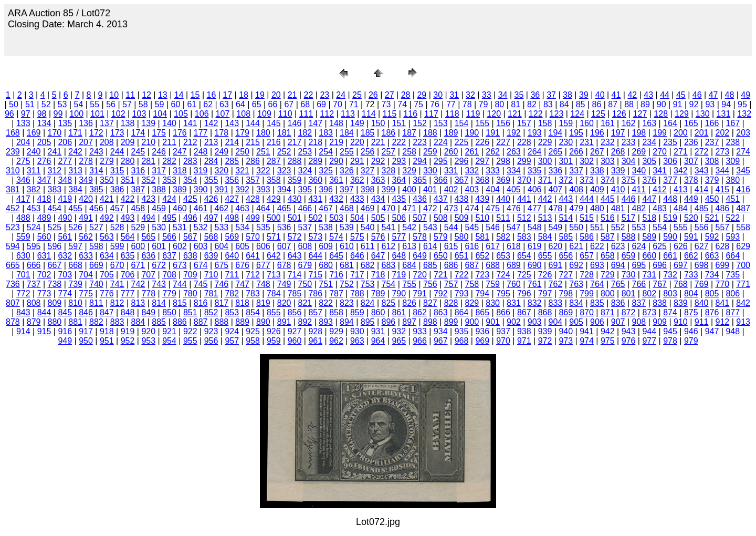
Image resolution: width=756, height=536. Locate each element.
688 (493, 265)
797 (545, 293)
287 (274, 161)
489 (44, 218)
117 (431, 114)
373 (587, 180)
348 (65, 180)
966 (420, 341)
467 (326, 208)
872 (629, 312)
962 (336, 341)
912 (723, 322)
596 (55, 246)
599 (117, 246)
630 (23, 256)
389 (180, 189)
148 (336, 123)
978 (670, 341)
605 (242, 246)
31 (454, 95)
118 (452, 114)
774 (65, 293)
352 (148, 180)
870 (587, 312)
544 (451, 227)
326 (347, 171)
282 (169, 161)
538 (326, 227)
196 (597, 133)
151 (399, 123)
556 (702, 227)
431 (315, 199)
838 (660, 303)
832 (535, 303)
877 (733, 312)
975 (608, 341)
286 (253, 161)
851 (190, 312)
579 (441, 237)
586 (587, 237)
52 (46, 104)
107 (223, 114)
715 (315, 275)
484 (681, 208)
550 (576, 227)
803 (670, 293)
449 (691, 199)
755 (409, 284)
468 (347, 208)
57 (127, 104)
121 (515, 114)
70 (338, 104)
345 (743, 171)
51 (30, 104)
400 (409, 189)
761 (535, 284)
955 (190, 341)
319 (201, 171)
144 (253, 123)
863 (441, 312)
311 (34, 171)
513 (545, 218)
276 (44, 161)
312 (55, 171)
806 (733, 293)
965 (399, 341)
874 (670, 312)
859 (357, 312)
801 (629, 293)
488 (23, 218)
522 (733, 218)
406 (535, 189)
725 (524, 275)
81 (516, 104)
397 (347, 189)
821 (305, 303)
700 (743, 265)
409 (597, 189)
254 (326, 152)
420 (86, 199)
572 (295, 237)
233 (629, 142)
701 (23, 275)
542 (409, 227)
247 (180, 152)
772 (23, 293)
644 (315, 256)
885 (159, 322)
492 (107, 218)
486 (723, 208)
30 (438, 95)
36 (535, 95)
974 (587, 341)
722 (462, 275)
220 (357, 142)
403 (472, 189)
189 (451, 133)
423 (148, 199)
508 (441, 218)
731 (649, 275)
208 (107, 142)
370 (524, 180)
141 (190, 123)
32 (470, 95)
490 (65, 218)
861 (399, 312)
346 (23, 180)
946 (691, 331)
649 (420, 256)
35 (519, 95)
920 (148, 331)
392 (242, 189)
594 (13, 246)
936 (482, 331)
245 (138, 152)
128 (661, 114)
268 (618, 152)
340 (639, 171)
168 (13, 133)
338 (597, 171)
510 (482, 218)
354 (190, 180)
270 (660, 152)
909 (660, 322)
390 (201, 189)
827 (430, 303)
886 (180, 322)
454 (55, 208)
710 (211, 275)
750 (305, 284)
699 (723, 265)
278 (86, 161)
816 (201, 303)
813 (138, 303)
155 (482, 123)
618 (514, 246)
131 (724, 114)
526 (75, 227)
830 (493, 303)
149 (357, 123)
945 (670, 331)
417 (23, 199)
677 (263, 265)
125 (598, 114)
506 (399, 218)
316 (138, 171)
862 (420, 312)
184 (347, 133)
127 (640, 114)
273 (723, 152)
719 (399, 275)
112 (327, 114)
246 (159, 152)
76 (435, 104)
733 (691, 275)
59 (160, 104)
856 (295, 312)
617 (493, 246)
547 (514, 227)
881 (75, 322)
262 (493, 152)
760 (514, 284)
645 (336, 256)
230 (566, 142)
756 (430, 284)
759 (493, 284)
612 (389, 246)
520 (691, 218)
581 (482, 237)
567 (190, 237)
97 (26, 114)
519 (670, 218)
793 (462, 293)
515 (587, 218)
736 (13, 284)
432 (336, 199)
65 (257, 104)
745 (201, 284)
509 (462, 218)
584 (545, 237)
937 (503, 331)
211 (169, 142)
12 (146, 95)
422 (128, 199)
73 (386, 104)
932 (399, 331)
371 (545, 180)
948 (733, 331)
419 (65, 199)
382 (34, 189)
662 (691, 256)
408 (576, 189)
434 (378, 199)
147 (315, 123)
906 (597, 322)
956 (211, 341)
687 (472, 265)
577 (399, 237)
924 (232, 331)
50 (14, 104)
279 (107, 161)
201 (702, 133)
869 (566, 312)
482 (639, 208)
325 (326, 171)
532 (201, 227)
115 (390, 114)
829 (472, 303)
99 (58, 114)
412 (660, 189)
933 (420, 331)
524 (34, 227)
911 (702, 322)
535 (263, 227)
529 (138, 227)
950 (86, 341)
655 (545, 256)
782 (232, 293)
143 (232, 123)
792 (441, 293)
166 (712, 123)
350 (107, 180)
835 (597, 303)
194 (556, 133)
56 (111, 104)
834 (576, 303)
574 (336, 237)
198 (639, 133)
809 (55, 303)
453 (34, 208)
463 (242, 208)
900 (472, 322)
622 (597, 246)
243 (96, 152)
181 (284, 133)
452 (13, 208)
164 (670, 123)
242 (75, 152)
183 (326, 133)
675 (222, 265)
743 (159, 284)
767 (660, 284)
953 (148, 341)
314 (96, 171)
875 (691, 312)
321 (242, 171)
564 (128, 237)
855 (274, 312)
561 (65, 237)
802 (649, 293)
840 (702, 303)
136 (86, 123)
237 (712, 142)
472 (430, 208)
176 (180, 133)
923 (211, 331)
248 (201, 152)
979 (691, 341)
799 (587, 293)
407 (556, 189)
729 (608, 275)
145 (274, 123)
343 (702, 171)
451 (733, 199)
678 (284, 265)
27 (390, 95)
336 (556, 171)
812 (117, 303)
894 (347, 322)
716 (336, 275)
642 (274, 256)
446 (629, 199)
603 (201, 246)
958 (253, 341)
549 (556, 227)
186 (389, 133)
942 (608, 331)
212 (190, 142)
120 (494, 114)
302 (587, 161)
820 (284, 303)
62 (208, 104)
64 (240, 104)
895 (368, 322)
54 (78, 104)
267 (597, 152)
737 (34, 284)
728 (587, 275)
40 (600, 95)
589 (649, 237)
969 (482, 341)
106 (202, 114)
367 (462, 180)
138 (128, 123)
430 (295, 199)
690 (535, 265)
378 (691, 180)
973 (566, 341)
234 (649, 142)
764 (597, 284)
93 (710, 104)
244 (117, 152)
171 (75, 133)
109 (264, 114)
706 (128, 275)
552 (618, 227)
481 (618, 208)
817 (222, 303)
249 (222, 152)
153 (441, 123)
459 (159, 208)
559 (23, 237)
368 (482, 180)
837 (639, 303)
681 (347, 265)
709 (190, 275)
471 (409, 208)
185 (368, 133)
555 (681, 227)
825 (389, 303)
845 (65, 312)
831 (514, 303)
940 (566, 331)
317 (159, 171)
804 (691, 293)
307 (691, 161)
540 (368, 227)
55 (94, 104)
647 (378, 256)
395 (305, 189)
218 (315, 142)
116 (410, 114)
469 (368, 208)
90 (661, 104)
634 (107, 256)
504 (357, 218)
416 (743, 189)
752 (347, 284)
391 (222, 189)
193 (535, 133)
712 (253, 275)
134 (44, 123)
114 (369, 114)
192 (514, 133)
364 (399, 180)
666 (34, 265)
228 (524, 142)
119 (473, 114)
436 (420, 199)
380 (733, 180)
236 (691, 142)
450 (712, 199)
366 (441, 180)
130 (703, 114)
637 (169, 256)
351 (128, 180)
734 (712, 275)
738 (55, 284)
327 (368, 171)
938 (524, 331)
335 (535, 171)
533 (222, 227)
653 (503, 256)
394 (284, 189)
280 (128, 161)
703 (65, 275)
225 (462, 142)
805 (712, 293)
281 (148, 161)
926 (274, 331)
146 (295, 123)
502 (315, 218)
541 (389, 227)
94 (726, 104)
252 (284, 152)
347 (44, 180)
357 (253, 180)
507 (420, 218)
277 (65, 161)
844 (44, 312)
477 (535, 208)
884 (138, 322)
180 (263, 133)
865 (482, 312)
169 (34, 133)
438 (462, 199)
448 (670, 199)
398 (368, 189)
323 (284, 171)
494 (148, 218)
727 (566, 275)
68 (305, 104)
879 (34, 322)
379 (712, 180)
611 (368, 246)
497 (211, 218)
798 (566, 293)
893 (326, 322)
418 (44, 199)
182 (305, 133)
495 (169, 218)
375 (629, 180)
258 (409, 152)
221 (378, 142)
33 (487, 95)
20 (276, 95)
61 (192, 104)
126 (619, 114)
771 (743, 284)
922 (190, 331)
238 (733, 142)
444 (587, 199)
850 (169, 312)
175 (159, 133)
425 (190, 199)
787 (336, 293)
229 (545, 142)
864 (462, 312)
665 (13, 265)
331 (451, 171)
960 (295, 341)
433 (357, 199)
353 (169, 180)
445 (608, 199)
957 (232, 341)
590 (670, 237)
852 (211, 312)
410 (618, 189)
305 (649, 161)
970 (503, 341)
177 (201, 133)
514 (566, 218)
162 (629, 123)
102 (118, 114)
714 (295, 275)
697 (681, 265)
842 (743, 303)
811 (96, 303)
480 (597, 208)
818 (242, 303)
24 (341, 95)
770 (723, 284)
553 (639, 227)
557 (723, 227)
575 (357, 237)
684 (409, 265)
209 (128, 142)
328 (389, 171)
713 (274, 275)
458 (138, 208)
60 (176, 104)
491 (86, 218)
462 (222, 208)
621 (576, 246)
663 (712, 256)
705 (107, 275)
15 (195, 95)
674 (201, 265)
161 (608, 123)
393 (263, 189)
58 (143, 104)
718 (378, 275)
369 (503, 180)
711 (232, 275)
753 (368, 284)
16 (212, 95)
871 (608, 312)
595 (34, 246)
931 (378, 331)
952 (128, 341)
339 (618, 171)
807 (13, 303)
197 (618, 133)
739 (75, 284)
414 (702, 189)
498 (232, 218)
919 (128, 331)
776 (107, 293)
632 (65, 256)
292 (378, 161)
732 (670, 275)
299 (524, 161)
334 (514, 171)
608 (305, 246)
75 (418, 104)
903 (535, 322)
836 (618, 303)
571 (274, 237)
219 (336, 142)
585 (566, 237)
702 (44, 275)
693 (597, 265)
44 (665, 95)
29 (422, 95)
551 (597, 227)
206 (65, 142)
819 (263, 303)
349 (86, 180)
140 (169, 123)
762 (556, 284)
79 (484, 104)
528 (117, 227)
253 (305, 152)
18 (244, 95)
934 (441, 331)
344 (723, 171)
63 (224, 104)
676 (242, 265)
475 (493, 208)
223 (420, 142)
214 (232, 142)
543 (430, 227)
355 (211, 180)
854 (253, 312)
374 (608, 180)
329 (409, 171)
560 (44, 237)
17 (227, 95)
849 (148, 312)
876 (712, 312)
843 (23, 312)
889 (242, 322)
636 (148, 256)
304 (629, 161)
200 (681, 133)
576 (378, 237)
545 (472, 227)
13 (163, 95)
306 (670, 161)
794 (482, 293)
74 (402, 104)
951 (107, 341)
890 (263, 322)
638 (190, 256)
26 (373, 95)
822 (326, 303)
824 (368, 303)
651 (462, 256)
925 (253, 331)
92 (694, 104)
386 (117, 189)
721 (441, 275)
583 (524, 237)
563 (107, 237)
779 (169, 293)
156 (503, 123)
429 (274, 199)
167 (733, 123)
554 (660, 227)
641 (253, 256)
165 (691, 123)
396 (326, 189)
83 (548, 104)
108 (243, 114)
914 (23, 331)
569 (232, 237)
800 (608, 293)
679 (305, 265)
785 (295, 293)
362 (357, 180)
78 (467, 104)
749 (284, 284)
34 (503, 95)
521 (712, 218)
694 (618, 265)
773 (44, 293)
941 (587, 331)
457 (117, 208)
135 (65, 123)
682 (368, 265)
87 (613, 104)
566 (169, 237)
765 (618, 284)
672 (159, 265)
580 (462, 237)
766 (639, 284)
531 (180, 227)
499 (253, 218)
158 (545, 123)
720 (420, 275)
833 (556, 303)
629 (743, 246)
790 (399, 293)
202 (723, 133)
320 (222, 171)
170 (55, 133)
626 (681, 246)
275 (23, 161)
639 (211, 256)
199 (660, 133)
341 (660, 171)
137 (107, 123)
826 (409, 303)
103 (139, 114)
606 (263, 246)
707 (148, 275)
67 (289, 104)
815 (180, 303)
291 (357, 161)
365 (420, 180)
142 (211, 123)
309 (733, 161)
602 (180, 246)
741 (117, 284)
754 (389, 284)
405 (514, 189)
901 (493, 322)
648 (399, 256)
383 (55, 189)
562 (86, 237)
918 (107, 331)
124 (577, 114)
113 (348, 114)
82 (532, 104)
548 (535, 227)
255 (347, 152)
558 (743, 227)
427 (232, 199)
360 (315, 180)
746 (222, 284)
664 (733, 256)
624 (639, 246)
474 (472, 208)
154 (462, 123)
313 (75, 171)
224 (441, 142)
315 (117, 171)
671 (138, 265)
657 (587, 256)
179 (242, 133)
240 (34, 152)
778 (148, 293)
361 (336, 180)
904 (556, 322)
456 (96, 208)
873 (649, 312)
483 (660, 208)
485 (702, 208)
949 (65, 341)
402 (451, 189)
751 (326, 284)
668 (75, 265)
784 (274, 293)
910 (681, 322)
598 (96, 246)
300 (545, 161)
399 (389, 189)
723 (482, 275)
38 (568, 95)
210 (148, 142)
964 (378, 341)
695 (639, 265)
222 (399, 142)
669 (96, 265)
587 (608, 237)
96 (9, 114)
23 (324, 95)
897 (409, 322)
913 (743, 322)
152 (420, 123)
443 (566, 199)
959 (274, 341)
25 (357, 95)
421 (107, 199)
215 (253, 142)
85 (581, 104)
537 (305, 227)
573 (315, 237)
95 (742, 104)
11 (130, 95)
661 (670, 256)
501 (295, 218)
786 (315, 293)
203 (743, 133)
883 (117, 322)
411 (639, 189)
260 (451, 152)
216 (274, 142)
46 (697, 95)
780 (190, 293)
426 (211, 199)
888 (222, 322)
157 (524, 123)
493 (128, 218)
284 (211, 161)
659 (629, 256)
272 (702, 152)
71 (354, 104)
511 (503, 218)
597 (75, 246)
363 (378, 180)
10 (114, 95)
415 (723, 189)
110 (285, 114)
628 (723, 246)
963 (357, 341)
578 (420, 237)
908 (639, 322)
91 (678, 104)
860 (378, 312)
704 (86, 275)
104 (160, 114)
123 (557, 114)
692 (576, 265)
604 (222, 246)
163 (649, 123)
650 (441, 256)
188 (430, 133)
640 (232, 256)
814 (159, 303)
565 (148, 237)
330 (430, 171)
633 (86, 256)
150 (378, 123)
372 (566, 180)
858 (336, 312)
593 (733, 237)
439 (482, 199)
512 (524, 218)
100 (76, 114)
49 (745, 95)
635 (128, 256)
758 (472, 284)
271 (681, 152)
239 (13, 152)
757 (451, 284)
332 (472, 171)
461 (201, 208)
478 (556, 208)
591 (691, 237)
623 (618, 246)
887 (201, 322)
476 (514, 208)
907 (618, 322)
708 (169, 275)
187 (409, 133)
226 (482, 142)
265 (556, 152)
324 (305, 171)
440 (503, 199)
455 (75, 208)
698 (702, 265)
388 (159, 189)
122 (536, 114)
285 (232, 161)
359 (295, 180)
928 (315, 331)
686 (451, 265)
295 (441, 161)
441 (524, 199)
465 (284, 208)
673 (180, 265)
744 (180, 284)
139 (148, 123)
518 (649, 218)
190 (472, 133)
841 (723, 303)
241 (55, 152)
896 (389, 322)
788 (357, 293)
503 (336, 218)
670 (117, 265)
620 (556, 246)
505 (378, 218)
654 (524, 256)
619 (535, 246)
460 (180, 208)
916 (65, 331)
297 (482, 161)
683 (389, 265)
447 (649, 199)
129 (682, 114)
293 (399, 161)
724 (503, 275)
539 (347, 227)
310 (13, 171)
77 (451, 104)
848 (128, 312)
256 (368, 152)
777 (128, 293)
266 (576, 152)
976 (629, 341)
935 (462, 331)
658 (608, 256)
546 (493, 227)
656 (566, 256)
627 (702, 246)
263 (514, 152)
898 (430, 322)
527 (96, 227)
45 (681, 95)
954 (169, 341)
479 (576, 208)
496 (190, 218)
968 (462, 341)
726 (545, 275)
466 (305, 208)
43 (648, 95)
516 (608, 218)
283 (190, 161)
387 (138, 189)
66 (273, 104)
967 (441, 341)
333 (493, 171)
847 (107, 312)
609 (326, 246)
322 (263, 171)
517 (629, 218)
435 (399, 199)
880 (55, 322)
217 (295, 142)
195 (576, 133)
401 (430, 189)
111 (306, 114)
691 (556, 265)
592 (712, 237)
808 (34, 303)
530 (159, 227)
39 (584, 95)
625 (660, 246)
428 (253, 199)
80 (499, 104)
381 (13, 189)
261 (472, 152)
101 (97, 114)
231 (587, 142)
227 (503, 142)
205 (44, 142)
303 (608, 161)
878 (13, 322)
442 (545, 199)
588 (629, 237)
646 (357, 256)
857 (315, 312)
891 (284, 322)
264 (535, 152)
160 (587, 123)
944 (649, 331)
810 (75, 303)
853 (232, 312)
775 (86, 293)
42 (632, 95)
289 (315, 161)
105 (181, 114)
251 (263, 152)
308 (712, 161)
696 (660, 265)
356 (232, 180)
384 (75, 189)
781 (211, 293)
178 (222, 133)
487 (743, 208)
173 (117, 133)
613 (409, 246)
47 (713, 95)
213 (211, 142)
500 (274, 218)
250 (242, 152)
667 (55, 265)
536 (284, 227)
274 (743, 152)
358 (274, 180)
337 (576, 171)
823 (347, 303)
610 (347, 246)
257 (389, 152)
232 (608, 142)
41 (616, 95)
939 (545, 331)
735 (733, 275)
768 (681, 284)
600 (138, 246)
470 (389, 208)
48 (730, 95)
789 (378, 293)
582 (503, 237)
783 (253, 293)
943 (629, 331)
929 (336, 331)
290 (336, 161)
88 (629, 104)
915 (44, 331)
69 (321, 104)
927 (295, 331)
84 (564, 104)
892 (305, 322)
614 (430, 246)
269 (639, 152)
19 (260, 95)
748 (263, 284)
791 (420, 293)
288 (295, 161)
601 (159, 246)
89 (645, 104)
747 (242, 284)
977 (649, 341)
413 (681, 189)
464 (263, 208)
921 (169, 331)
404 (493, 189)
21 (292, 95)
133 (23, 123)
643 (295, 256)
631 (44, 256)
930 (357, 331)
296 (462, 161)
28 (406, 95)
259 (430, 152)
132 (744, 114)
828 (451, 303)
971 (524, 341)
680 (326, 265)
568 (211, 237)
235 (670, 142)
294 (420, 161)
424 (169, 199)
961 (315, 341)
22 (309, 95)
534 (242, 227)
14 (179, 95)
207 (86, 142)
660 (649, 256)
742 (138, 284)
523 (13, 227)
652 (482, 256)
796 (524, 293)
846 (86, 312)
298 (503, 161)
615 (451, 246)
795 (503, 293)
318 (180, 171)
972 (545, 341)
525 (55, 227)
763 (576, 284)
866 (503, 312)
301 (566, 161)
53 (62, 104)
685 (430, 265)
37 (551, 95)
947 (712, 331)
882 (96, 322)
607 (284, 246)
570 (253, 237)
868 (545, 312)
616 (472, 246)
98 (42, 114)
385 (96, 189)
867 (524, 312)
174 (138, 133)
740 (96, 284)
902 (514, 322)
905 (576, 322)
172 (96, 133)
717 (357, 275)
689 (514, 265)
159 (566, 123)
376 (649, 180)
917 (86, 331)
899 (451, 322)
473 (451, 208)
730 (629, 275)
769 (702, 284)
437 (441, 199)
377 (670, 180)
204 (23, 142)
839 (681, 303)
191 (493, 133)
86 (596, 104)
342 (681, 171)
